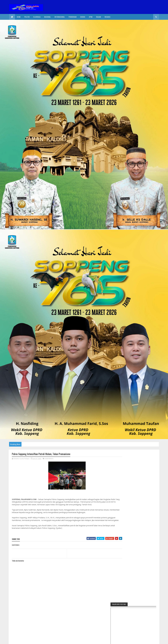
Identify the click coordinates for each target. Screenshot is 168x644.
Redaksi (108, 17)
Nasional (47, 17)
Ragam (99, 17)
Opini (91, 17)
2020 (20, 641)
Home (19, 17)
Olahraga (37, 17)
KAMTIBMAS (49, 459)
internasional (60, 17)
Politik (27, 17)
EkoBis (83, 17)
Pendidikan (73, 17)
